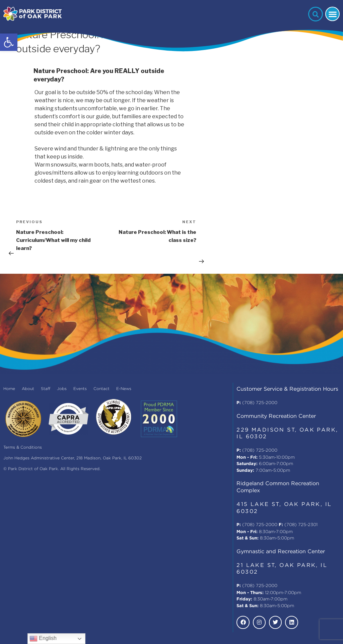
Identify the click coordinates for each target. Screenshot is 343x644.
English (43, 639)
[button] (9, 42)
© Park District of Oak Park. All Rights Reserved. (52, 469)
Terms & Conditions (23, 447)
